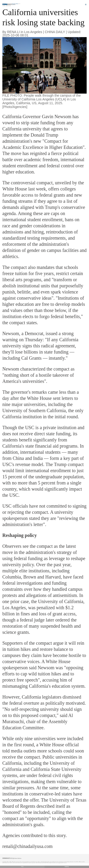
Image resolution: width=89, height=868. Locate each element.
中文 (22, 867)
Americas (8, 6)
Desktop (67, 867)
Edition (18, 4)
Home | (4, 6)
